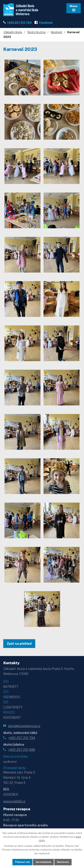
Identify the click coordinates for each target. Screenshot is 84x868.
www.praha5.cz (14, 801)
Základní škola (13, 32)
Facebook (46, 22)
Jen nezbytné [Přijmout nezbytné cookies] (43, 862)
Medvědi (56, 32)
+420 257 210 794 (19, 22)
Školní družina (36, 32)
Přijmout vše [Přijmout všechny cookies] (22, 862)
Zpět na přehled (19, 644)
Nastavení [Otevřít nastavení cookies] (63, 862)
